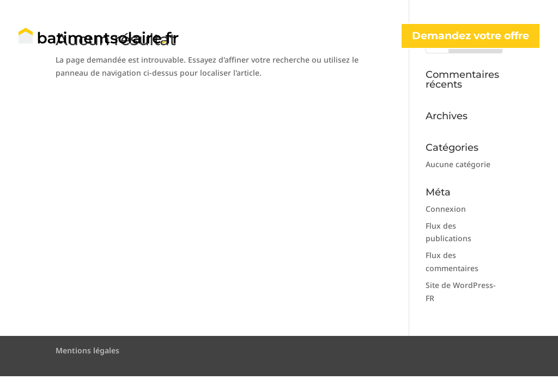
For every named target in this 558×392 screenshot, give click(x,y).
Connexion (446, 209)
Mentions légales (87, 350)
